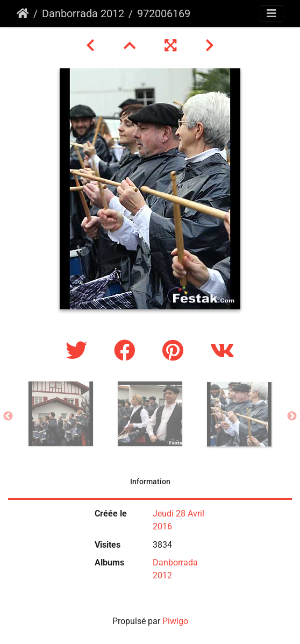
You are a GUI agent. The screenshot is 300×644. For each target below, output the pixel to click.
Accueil (23, 13)
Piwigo (175, 621)
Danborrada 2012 (83, 13)
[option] (61, 414)
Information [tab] (150, 482)
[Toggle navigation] (272, 13)
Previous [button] (8, 416)
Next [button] (292, 416)
